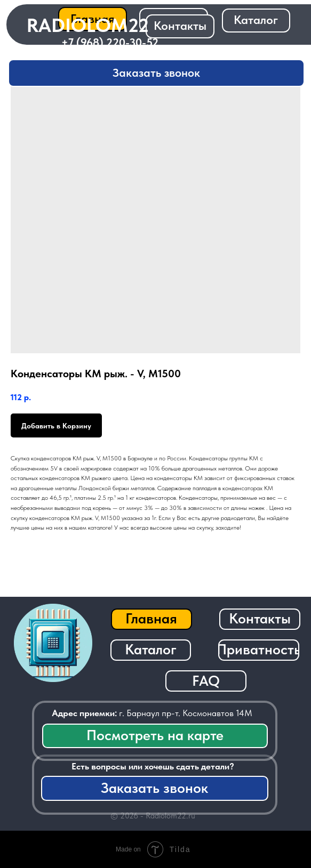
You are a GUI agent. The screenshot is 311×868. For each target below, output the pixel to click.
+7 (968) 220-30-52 (110, 42)
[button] (156, 73)
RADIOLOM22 (88, 25)
